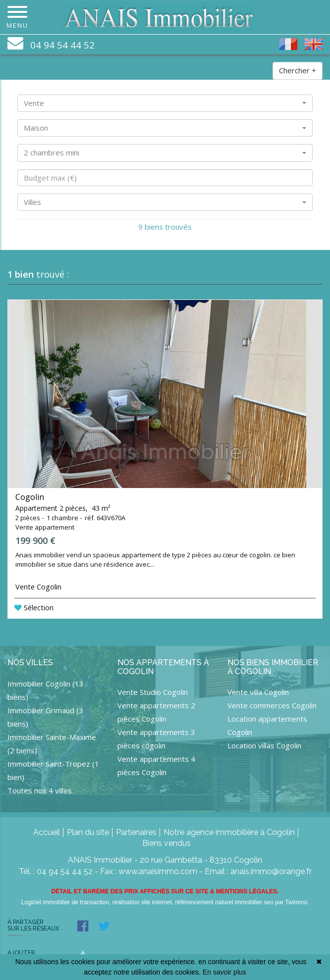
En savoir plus (224, 972)
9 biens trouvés (165, 227)
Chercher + (298, 70)
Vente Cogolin (38, 587)
